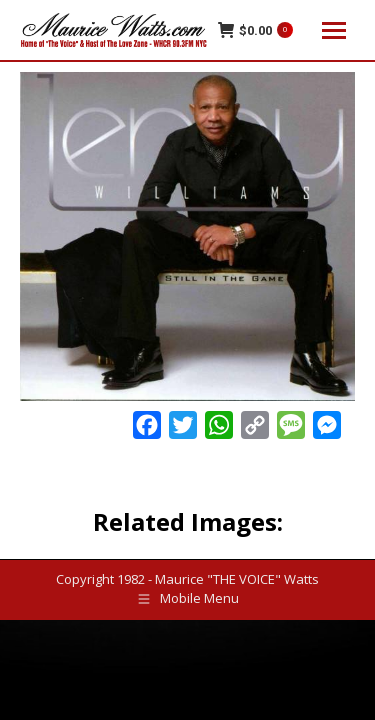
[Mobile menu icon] (334, 30)
